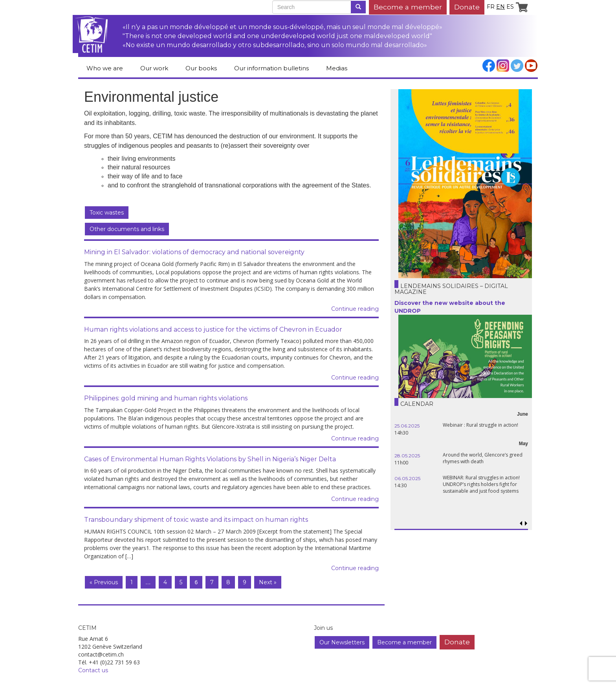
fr (491, 7)
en (500, 7)
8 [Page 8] (228, 582)
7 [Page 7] (212, 582)
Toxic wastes (107, 213)
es (510, 7)
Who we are (105, 68)
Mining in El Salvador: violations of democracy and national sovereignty (194, 252)
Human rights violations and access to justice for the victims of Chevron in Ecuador (213, 329)
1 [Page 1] (132, 582)
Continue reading (355, 309)
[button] (526, 524)
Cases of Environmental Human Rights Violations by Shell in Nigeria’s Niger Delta (210, 459)
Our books (201, 68)
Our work (154, 68)
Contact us (93, 670)
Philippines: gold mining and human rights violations (166, 398)
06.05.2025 (407, 478)
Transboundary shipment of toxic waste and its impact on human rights (196, 520)
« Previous (104, 582)
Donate (467, 7)
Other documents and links (127, 229)
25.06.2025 (407, 426)
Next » (268, 582)
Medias (337, 68)
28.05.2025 (407, 456)
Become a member (408, 7)
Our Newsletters (342, 642)
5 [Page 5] (181, 582)
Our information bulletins (271, 68)
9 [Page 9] (245, 582)
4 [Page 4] (165, 582)
